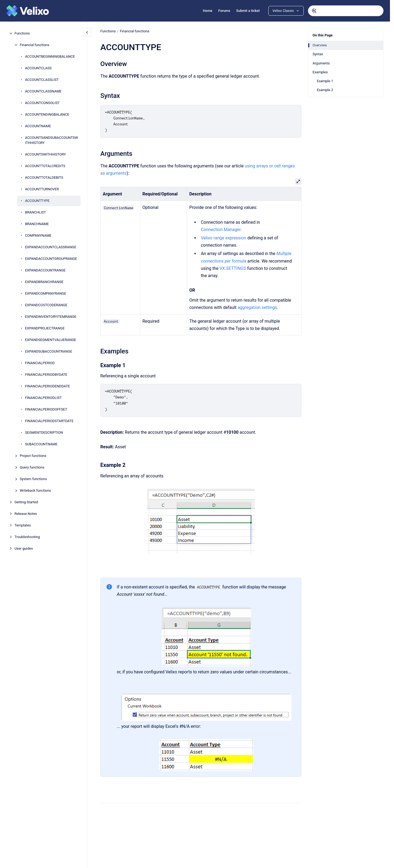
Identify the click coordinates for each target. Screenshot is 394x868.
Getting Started (26, 502)
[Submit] (314, 11)
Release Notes (26, 514)
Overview (320, 45)
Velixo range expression (223, 238)
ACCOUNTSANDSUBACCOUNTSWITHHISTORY (52, 140)
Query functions (32, 467)
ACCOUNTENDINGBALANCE (47, 114)
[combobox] (346, 11)
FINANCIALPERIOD (40, 363)
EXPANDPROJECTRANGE (45, 328)
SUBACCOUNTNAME (41, 444)
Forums (224, 11)
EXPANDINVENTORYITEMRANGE (51, 317)
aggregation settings (257, 307)
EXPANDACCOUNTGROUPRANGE (51, 259)
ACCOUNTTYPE (37, 201)
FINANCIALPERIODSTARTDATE (49, 421)
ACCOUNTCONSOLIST (42, 103)
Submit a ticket (248, 11)
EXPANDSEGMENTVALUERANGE (51, 340)
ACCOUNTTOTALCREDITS (45, 166)
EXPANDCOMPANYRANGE (46, 293)
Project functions (33, 456)
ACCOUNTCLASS (38, 68)
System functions (33, 479)
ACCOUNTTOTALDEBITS (44, 178)
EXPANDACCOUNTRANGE (45, 270)
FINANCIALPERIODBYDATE (46, 375)
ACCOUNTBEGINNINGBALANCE (50, 56)
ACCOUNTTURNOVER (42, 189)
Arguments (321, 63)
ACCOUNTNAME (38, 126)
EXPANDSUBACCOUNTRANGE (49, 351)
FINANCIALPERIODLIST (43, 398)
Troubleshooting (27, 537)
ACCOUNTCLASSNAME (43, 91)
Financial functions (35, 45)
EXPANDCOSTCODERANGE (46, 305)
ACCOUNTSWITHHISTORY (46, 154)
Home (208, 11)
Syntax (318, 54)
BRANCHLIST (36, 212)
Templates (23, 525)
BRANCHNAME (37, 224)
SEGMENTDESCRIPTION (44, 433)
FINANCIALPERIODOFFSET (46, 409)
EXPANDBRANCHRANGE (44, 282)
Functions (22, 33)
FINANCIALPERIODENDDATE (47, 386)
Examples (320, 72)
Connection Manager (220, 230)
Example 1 (325, 81)
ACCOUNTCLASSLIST (42, 80)
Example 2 (325, 90)
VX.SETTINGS (233, 268)
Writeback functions (35, 490)
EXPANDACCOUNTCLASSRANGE (51, 247)
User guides (24, 548)
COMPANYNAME (38, 235)
